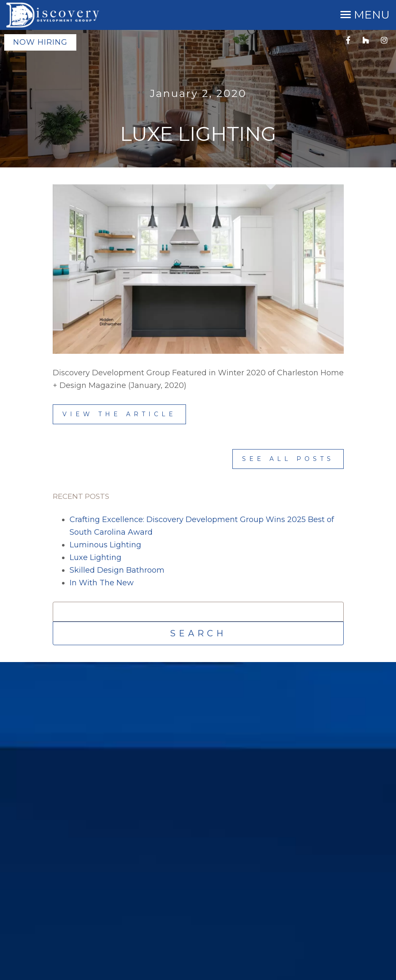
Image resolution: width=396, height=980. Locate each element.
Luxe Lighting (96, 557)
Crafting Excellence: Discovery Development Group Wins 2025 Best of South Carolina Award (202, 526)
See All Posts (288, 459)
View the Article (119, 414)
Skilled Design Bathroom (117, 570)
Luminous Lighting (105, 545)
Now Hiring (40, 42)
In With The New (102, 583)
